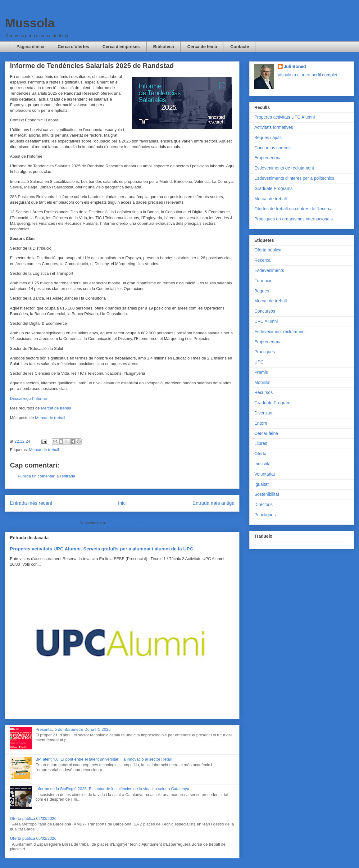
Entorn (261, 423)
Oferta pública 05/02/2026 (33, 838)
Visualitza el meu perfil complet (308, 75)
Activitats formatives (274, 127)
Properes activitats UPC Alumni (285, 117)
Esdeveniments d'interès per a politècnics (294, 178)
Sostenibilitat (267, 494)
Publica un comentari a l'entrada (46, 476)
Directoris (264, 504)
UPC (259, 362)
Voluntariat (265, 474)
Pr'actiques (265, 515)
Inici (122, 503)
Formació (263, 281)
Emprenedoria (268, 158)
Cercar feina (266, 433)
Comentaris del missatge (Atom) (136, 523)
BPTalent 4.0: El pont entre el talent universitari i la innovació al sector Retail (104, 759)
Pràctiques (265, 352)
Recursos (264, 392)
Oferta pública (268, 250)
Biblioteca (164, 47)
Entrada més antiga (214, 503)
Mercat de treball (56, 408)
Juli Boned (295, 66)
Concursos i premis (273, 148)
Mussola (30, 23)
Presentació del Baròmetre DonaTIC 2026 (73, 729)
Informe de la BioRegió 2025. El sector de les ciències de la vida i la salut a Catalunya (112, 789)
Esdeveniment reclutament (280, 332)
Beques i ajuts (268, 138)
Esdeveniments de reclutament (284, 168)
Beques (262, 291)
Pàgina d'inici (30, 47)
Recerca (262, 260)
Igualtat (261, 484)
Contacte (240, 47)
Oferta (260, 454)
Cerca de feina (202, 47)
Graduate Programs (273, 188)
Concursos (265, 311)
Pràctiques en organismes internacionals (293, 219)
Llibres (261, 443)
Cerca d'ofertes (73, 47)
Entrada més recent (31, 503)
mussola (262, 464)
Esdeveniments (269, 270)
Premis (261, 372)
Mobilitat (262, 382)
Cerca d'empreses (121, 47)
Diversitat (263, 413)
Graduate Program (272, 403)
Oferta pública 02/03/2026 (33, 818)
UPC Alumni (266, 321)
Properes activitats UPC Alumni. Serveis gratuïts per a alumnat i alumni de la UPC (102, 549)
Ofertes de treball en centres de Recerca (293, 209)
